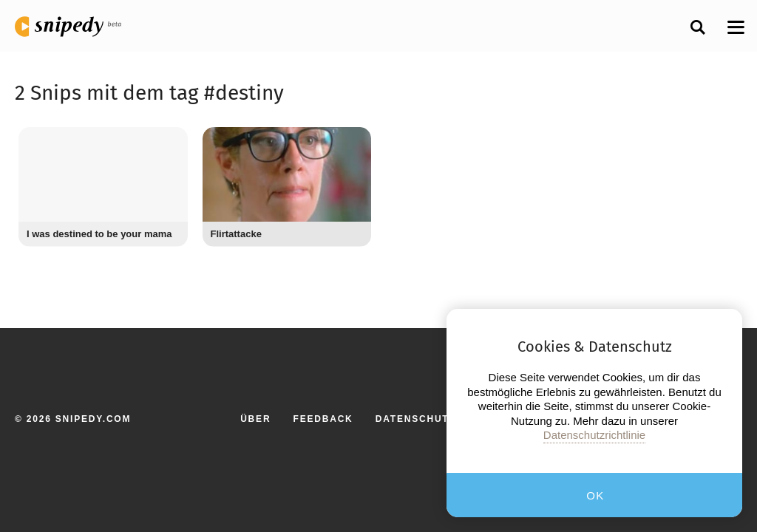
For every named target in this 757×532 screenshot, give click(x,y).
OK (595, 495)
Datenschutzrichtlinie (594, 435)
